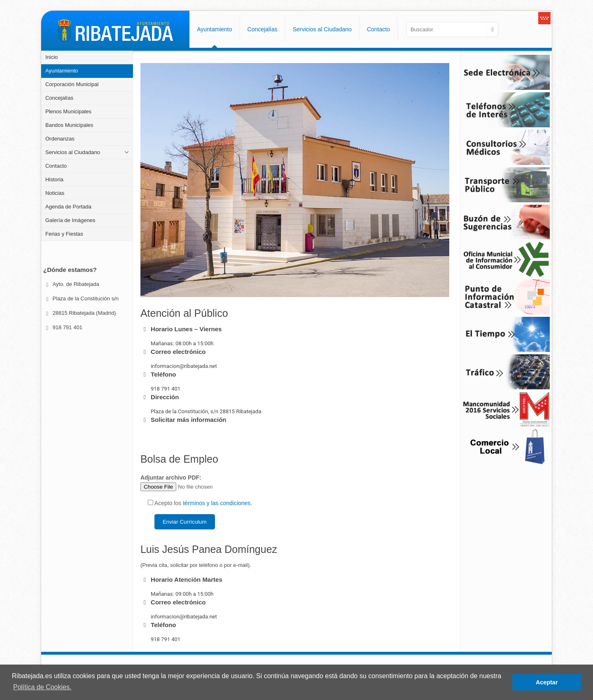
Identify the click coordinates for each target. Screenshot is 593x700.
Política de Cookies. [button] (42, 687)
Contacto (56, 166)
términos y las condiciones (217, 503)
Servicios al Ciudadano (73, 152)
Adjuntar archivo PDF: (196, 483)
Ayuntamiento (62, 71)
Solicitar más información (188, 420)
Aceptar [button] (547, 682)
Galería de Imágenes (70, 220)
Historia (54, 179)
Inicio (51, 57)
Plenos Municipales (68, 111)
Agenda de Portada (68, 207)
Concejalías (59, 98)
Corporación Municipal (72, 84)
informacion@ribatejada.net (184, 366)
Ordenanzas (60, 139)
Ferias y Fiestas (64, 234)
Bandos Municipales (69, 125)
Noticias (55, 193)
